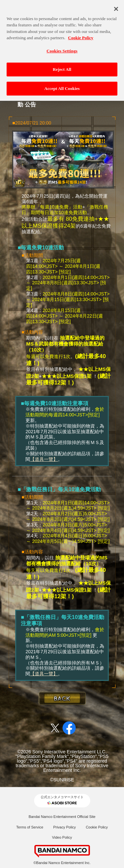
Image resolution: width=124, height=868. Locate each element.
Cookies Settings (62, 47)
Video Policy (62, 837)
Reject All (62, 66)
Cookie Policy (97, 827)
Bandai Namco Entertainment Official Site (62, 817)
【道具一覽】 (44, 459)
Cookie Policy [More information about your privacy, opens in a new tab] (81, 34)
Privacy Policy (64, 827)
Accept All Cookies (62, 85)
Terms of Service (30, 827)
